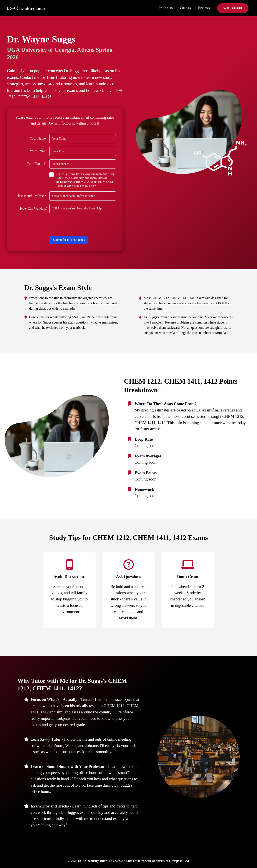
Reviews (204, 8)
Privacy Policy (89, 186)
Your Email (39, 151)
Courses (185, 8)
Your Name (39, 138)
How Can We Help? (34, 208)
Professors (166, 8)
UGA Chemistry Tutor (26, 8)
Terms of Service (66, 186)
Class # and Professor (32, 196)
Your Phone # (37, 163)
